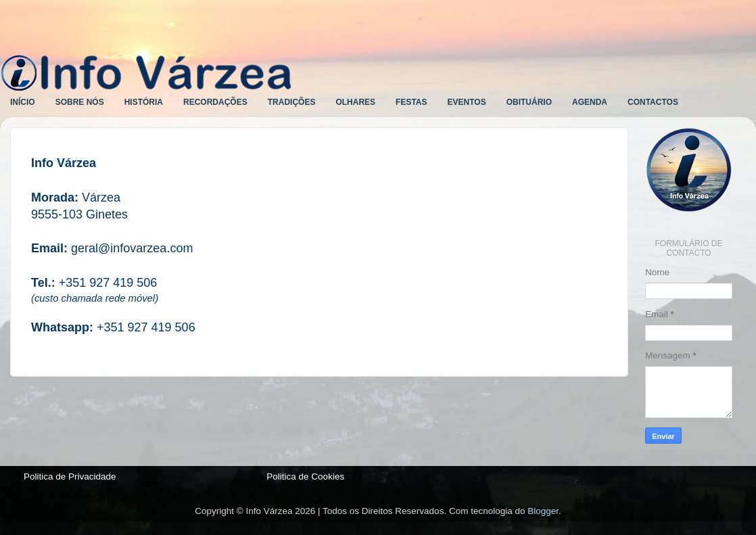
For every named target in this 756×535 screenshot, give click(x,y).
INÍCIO (23, 102)
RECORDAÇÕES (215, 102)
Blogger (543, 511)
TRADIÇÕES (292, 102)
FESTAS (411, 102)
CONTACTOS (653, 102)
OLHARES (355, 102)
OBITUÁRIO (529, 102)
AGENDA (590, 102)
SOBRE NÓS (80, 102)
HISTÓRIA (144, 102)
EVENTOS (467, 102)
